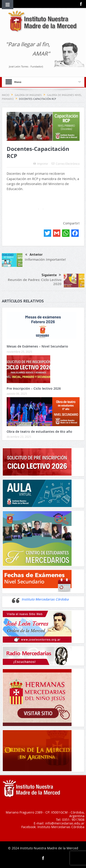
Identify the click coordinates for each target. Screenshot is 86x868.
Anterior (34, 255)
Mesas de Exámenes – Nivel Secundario (37, 346)
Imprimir (41, 164)
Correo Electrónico (66, 164)
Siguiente (51, 275)
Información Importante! (45, 259)
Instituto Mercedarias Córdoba (45, 599)
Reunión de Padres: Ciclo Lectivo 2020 (35, 282)
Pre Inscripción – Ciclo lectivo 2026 (34, 388)
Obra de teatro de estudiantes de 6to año (39, 431)
